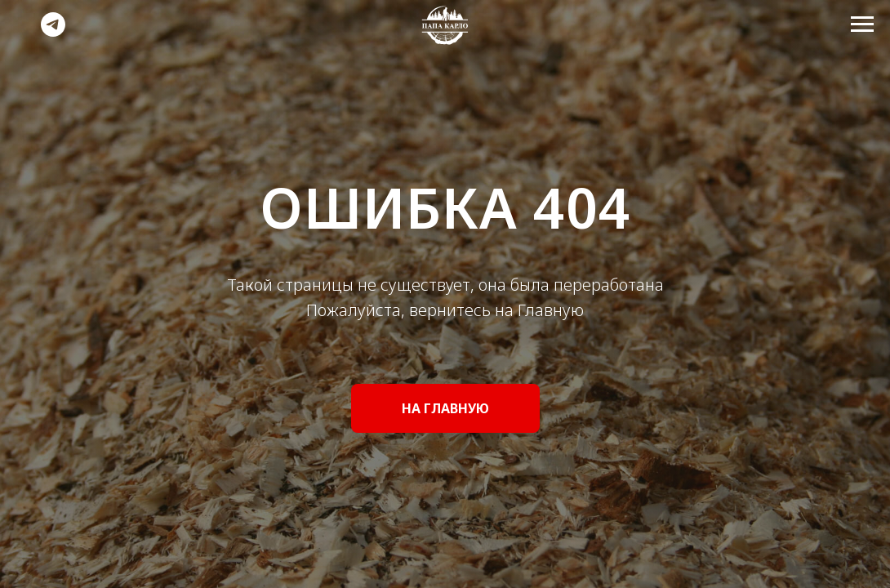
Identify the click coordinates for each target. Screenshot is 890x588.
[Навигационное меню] (862, 24)
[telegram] (53, 32)
